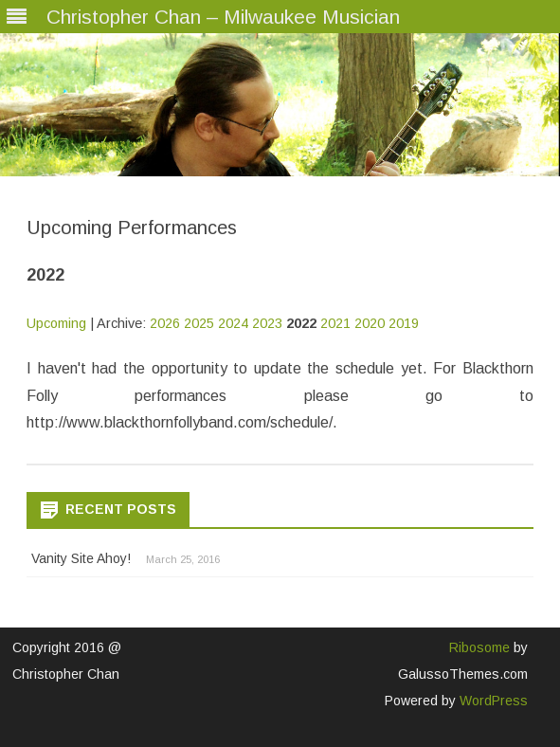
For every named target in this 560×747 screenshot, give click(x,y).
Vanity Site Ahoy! (81, 558)
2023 (267, 323)
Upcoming (56, 323)
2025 (199, 323)
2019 (404, 323)
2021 (335, 323)
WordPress (492, 701)
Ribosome (479, 647)
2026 (165, 323)
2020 (370, 323)
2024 (233, 323)
